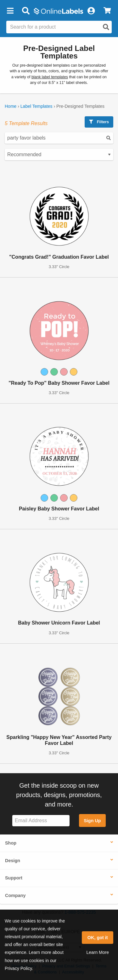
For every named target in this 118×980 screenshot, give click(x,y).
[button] (10, 11)
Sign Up (92, 821)
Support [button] (14, 878)
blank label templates (50, 77)
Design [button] (13, 861)
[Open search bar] (26, 11)
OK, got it (98, 938)
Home (11, 106)
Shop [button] (11, 843)
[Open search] (106, 27)
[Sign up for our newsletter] (41, 821)
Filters (99, 122)
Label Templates (37, 106)
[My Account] (91, 11)
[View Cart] (107, 11)
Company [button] (15, 895)
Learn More (98, 952)
